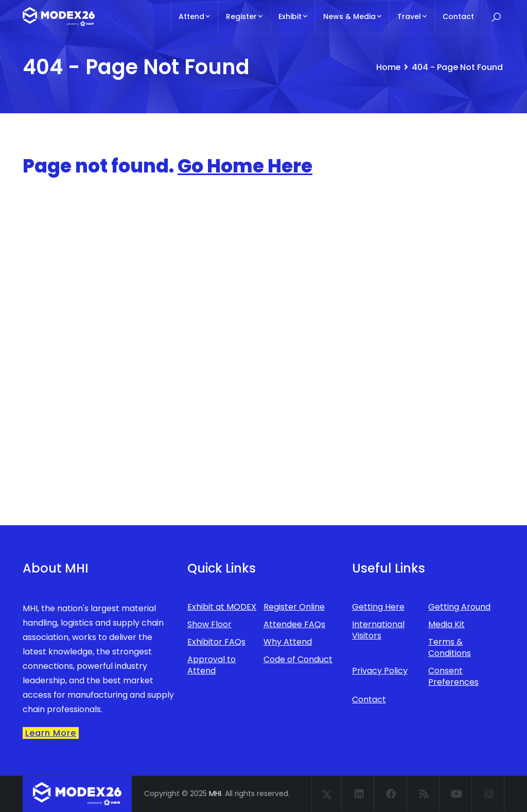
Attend (194, 16)
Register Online (294, 607)
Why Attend (288, 642)
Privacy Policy (380, 671)
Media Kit (446, 624)
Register (244, 16)
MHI (215, 793)
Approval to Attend (212, 665)
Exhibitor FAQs (216, 642)
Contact (458, 16)
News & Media (352, 16)
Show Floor (209, 624)
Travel (412, 16)
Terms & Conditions (450, 647)
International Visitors (378, 630)
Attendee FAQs (294, 624)
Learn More (51, 733)
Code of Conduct (298, 659)
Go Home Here (245, 166)
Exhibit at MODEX (222, 607)
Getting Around (459, 607)
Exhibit (293, 16)
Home (388, 67)
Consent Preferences (453, 676)
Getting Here (378, 607)
